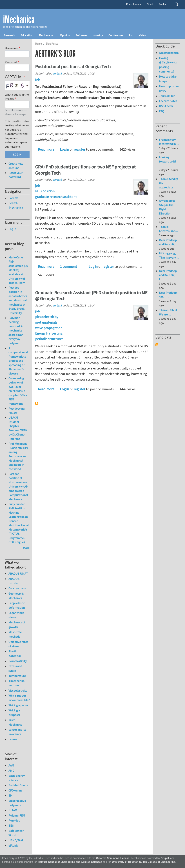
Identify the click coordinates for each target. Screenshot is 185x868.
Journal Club (167, 96)
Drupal (165, 858)
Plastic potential (15, 654)
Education (27, 35)
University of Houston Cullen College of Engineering (144, 862)
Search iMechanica (16, 205)
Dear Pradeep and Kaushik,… (169, 242)
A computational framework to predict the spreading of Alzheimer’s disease (18, 361)
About (150, 4)
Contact (163, 4)
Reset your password (15, 175)
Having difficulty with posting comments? (168, 65)
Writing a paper (18, 705)
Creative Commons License (113, 858)
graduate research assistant (56, 197)
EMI (11, 795)
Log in (64, 149)
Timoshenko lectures (16, 683)
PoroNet (14, 820)
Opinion (65, 35)
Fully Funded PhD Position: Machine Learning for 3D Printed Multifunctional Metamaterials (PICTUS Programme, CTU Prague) (19, 523)
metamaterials (46, 322)
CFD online (15, 790)
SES (11, 826)
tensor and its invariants (17, 732)
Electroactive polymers (17, 803)
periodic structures (49, 339)
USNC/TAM (16, 840)
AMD (11, 771)
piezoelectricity (47, 317)
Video (142, 35)
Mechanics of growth (17, 625)
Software (81, 35)
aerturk (57, 73)
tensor (13, 739)
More (26, 548)
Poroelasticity (18, 661)
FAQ (162, 111)
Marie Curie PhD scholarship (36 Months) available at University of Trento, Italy (18, 270)
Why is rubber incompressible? (19, 698)
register (79, 149)
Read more (46, 149)
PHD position (45, 191)
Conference (116, 35)
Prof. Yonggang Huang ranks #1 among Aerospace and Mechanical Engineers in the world (18, 456)
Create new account (16, 166)
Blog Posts (52, 44)
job (37, 79)
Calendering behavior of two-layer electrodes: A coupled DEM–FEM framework (18, 391)
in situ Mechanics (15, 722)
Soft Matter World (16, 833)
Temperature (17, 676)
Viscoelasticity (18, 691)
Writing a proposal (14, 713)
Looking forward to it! (168, 161)
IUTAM (13, 810)
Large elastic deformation (17, 605)
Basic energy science (17, 778)
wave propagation (49, 328)
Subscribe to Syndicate (157, 345)
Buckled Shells (18, 785)
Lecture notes (168, 101)
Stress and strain (15, 668)
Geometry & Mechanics (16, 596)
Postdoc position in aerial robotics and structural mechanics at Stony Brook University (18, 300)
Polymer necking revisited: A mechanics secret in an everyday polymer (16, 331)
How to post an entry (169, 88)
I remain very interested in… (169, 142)
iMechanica (19, 19)
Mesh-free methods (15, 634)
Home (38, 44)
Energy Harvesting (49, 333)
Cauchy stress (17, 588)
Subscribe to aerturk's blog (37, 403)
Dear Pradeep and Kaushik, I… (168, 275)
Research (9, 35)
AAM (11, 765)
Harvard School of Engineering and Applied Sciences (70, 862)
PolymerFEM (17, 815)
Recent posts (134, 4)
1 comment (69, 267)
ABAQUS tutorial (14, 581)
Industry (98, 35)
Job (131, 35)
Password (11, 62)
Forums (13, 198)
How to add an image (168, 79)
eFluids (13, 846)
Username (12, 48)
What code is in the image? (17, 97)
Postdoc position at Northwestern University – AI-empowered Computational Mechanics (18, 487)
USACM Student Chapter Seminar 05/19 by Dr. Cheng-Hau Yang (18, 428)
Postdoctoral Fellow (17, 411)
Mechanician (47, 35)
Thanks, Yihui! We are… (168, 312)
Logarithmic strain (16, 615)
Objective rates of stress (18, 644)
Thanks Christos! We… (168, 229)
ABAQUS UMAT (18, 574)
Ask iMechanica (169, 53)
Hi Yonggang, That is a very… (169, 255)
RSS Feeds (166, 106)
